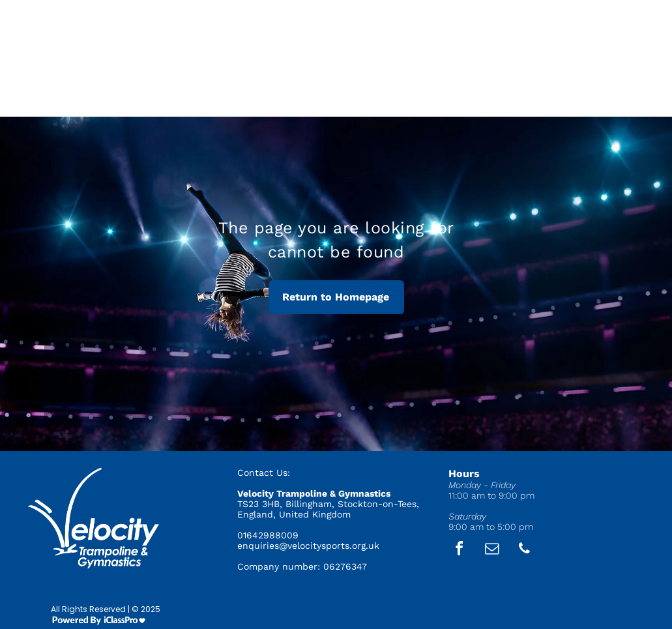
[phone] (524, 550)
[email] (491, 550)
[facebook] (459, 550)
